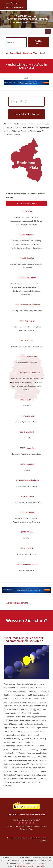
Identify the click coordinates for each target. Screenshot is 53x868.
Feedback (11, 838)
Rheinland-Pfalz (30, 53)
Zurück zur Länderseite (17, 603)
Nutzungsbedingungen (38, 838)
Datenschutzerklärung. (24, 866)
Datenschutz (22, 838)
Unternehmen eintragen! (26, 203)
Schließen (41, 866)
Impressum (44, 841)
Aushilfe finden (38, 42)
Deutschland (13, 53)
